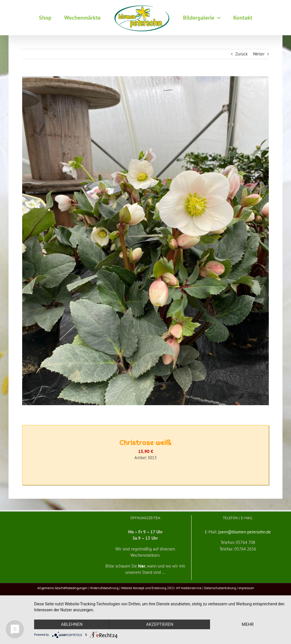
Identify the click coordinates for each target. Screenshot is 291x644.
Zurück (241, 54)
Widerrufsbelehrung (104, 588)
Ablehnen (72, 624)
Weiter (259, 54)
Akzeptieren (160, 624)
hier (142, 566)
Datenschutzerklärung (220, 588)
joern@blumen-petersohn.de (245, 532)
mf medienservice (189, 588)
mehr (248, 624)
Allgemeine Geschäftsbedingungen (62, 588)
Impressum (246, 588)
